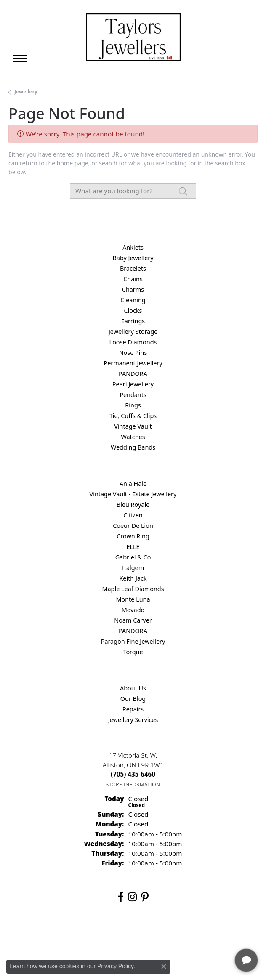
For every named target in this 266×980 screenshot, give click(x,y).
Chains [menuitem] (133, 279)
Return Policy (49, 936)
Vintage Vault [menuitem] (133, 426)
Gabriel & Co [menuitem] (133, 557)
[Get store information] (133, 784)
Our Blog (133, 699)
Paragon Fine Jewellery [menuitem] (133, 641)
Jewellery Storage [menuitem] (133, 332)
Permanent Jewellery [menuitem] (133, 363)
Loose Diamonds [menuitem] (133, 342)
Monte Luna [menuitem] (133, 599)
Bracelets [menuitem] (133, 268)
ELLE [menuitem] (133, 547)
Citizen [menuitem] (133, 515)
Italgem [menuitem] (133, 568)
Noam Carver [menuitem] (133, 620)
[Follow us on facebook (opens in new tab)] (121, 897)
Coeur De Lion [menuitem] (133, 526)
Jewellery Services (133, 720)
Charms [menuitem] (133, 289)
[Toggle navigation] (20, 58)
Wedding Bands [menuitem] (133, 447)
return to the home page (54, 163)
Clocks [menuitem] (133, 310)
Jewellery (26, 92)
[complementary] (205, 934)
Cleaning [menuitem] (133, 300)
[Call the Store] (133, 774)
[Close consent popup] (164, 967)
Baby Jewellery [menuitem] (133, 258)
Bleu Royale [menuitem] (133, 505)
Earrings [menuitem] (133, 321)
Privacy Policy (92, 936)
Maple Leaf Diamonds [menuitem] (133, 589)
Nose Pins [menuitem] (133, 353)
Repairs (133, 709)
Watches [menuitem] (133, 437)
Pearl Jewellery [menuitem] (133, 384)
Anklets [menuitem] (133, 247)
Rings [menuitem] (133, 405)
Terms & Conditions (142, 936)
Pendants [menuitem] (133, 395)
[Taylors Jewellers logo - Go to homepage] (133, 37)
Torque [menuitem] (133, 652)
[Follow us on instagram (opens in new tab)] (132, 897)
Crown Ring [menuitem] (133, 536)
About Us (133, 688)
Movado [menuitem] (133, 610)
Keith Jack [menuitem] (133, 578)
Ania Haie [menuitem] (133, 483)
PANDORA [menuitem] (133, 374)
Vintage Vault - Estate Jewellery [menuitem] (133, 494)
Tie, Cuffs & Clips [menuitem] (133, 416)
